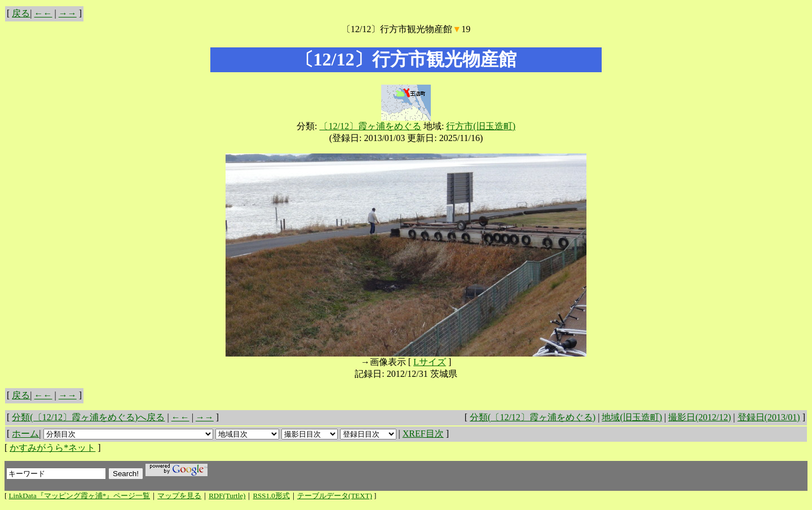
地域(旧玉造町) (632, 417)
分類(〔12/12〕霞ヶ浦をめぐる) (533, 417)
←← (43, 13)
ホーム (25, 434)
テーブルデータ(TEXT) (335, 496)
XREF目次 (423, 434)
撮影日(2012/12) (700, 417)
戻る (21, 13)
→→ (68, 13)
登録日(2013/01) (769, 417)
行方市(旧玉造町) (481, 126)
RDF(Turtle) (227, 496)
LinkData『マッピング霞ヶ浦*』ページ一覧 (80, 496)
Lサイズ (430, 362)
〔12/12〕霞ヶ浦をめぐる (370, 126)
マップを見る (179, 496)
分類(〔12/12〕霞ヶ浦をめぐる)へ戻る (88, 417)
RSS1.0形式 (271, 496)
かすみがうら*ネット (52, 448)
